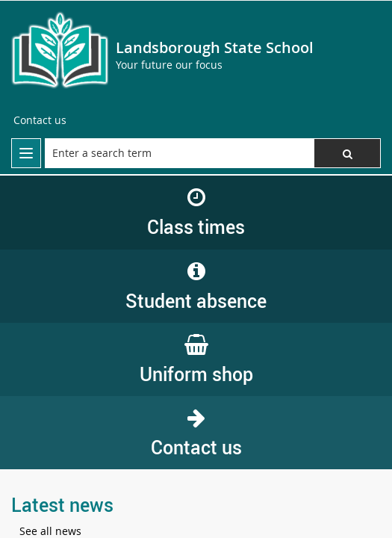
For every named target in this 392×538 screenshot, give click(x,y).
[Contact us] (40, 120)
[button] (347, 153)
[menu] (26, 153)
